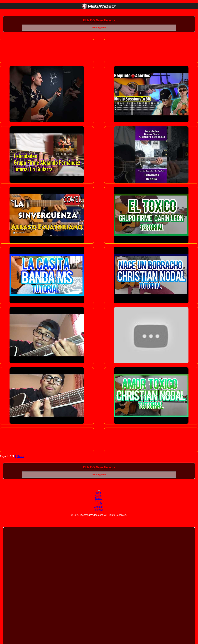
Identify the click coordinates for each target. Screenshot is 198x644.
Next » (21, 456)
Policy (98, 501)
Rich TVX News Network (99, 20)
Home (98, 493)
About (98, 496)
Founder (98, 510)
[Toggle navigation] (99, 491)
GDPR (98, 504)
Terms (98, 498)
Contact (98, 507)
